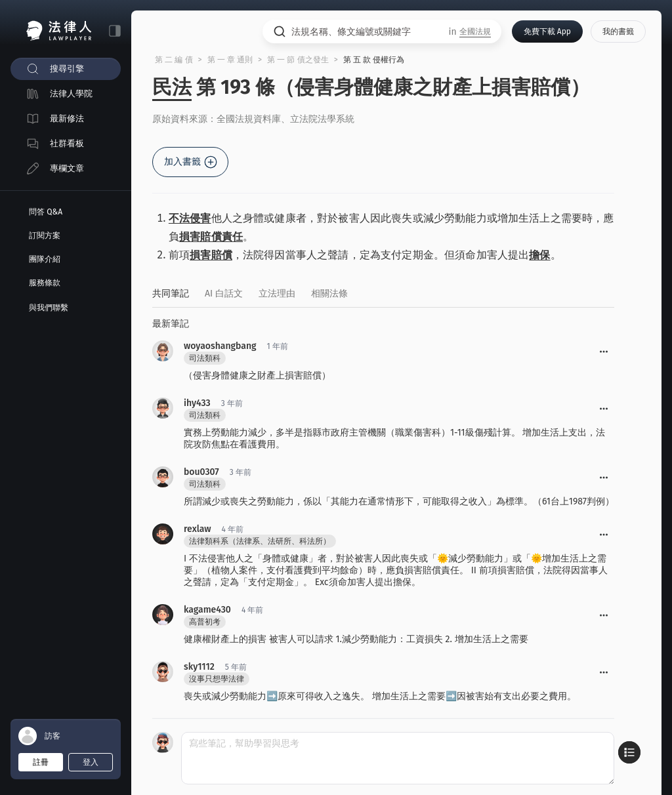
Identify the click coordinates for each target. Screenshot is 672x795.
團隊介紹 (45, 259)
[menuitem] (66, 69)
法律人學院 (71, 93)
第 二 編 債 (174, 60)
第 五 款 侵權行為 (374, 60)
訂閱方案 (45, 235)
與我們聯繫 (49, 308)
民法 (172, 87)
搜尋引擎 (67, 69)
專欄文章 (67, 168)
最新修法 (67, 118)
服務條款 (45, 283)
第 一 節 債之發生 (298, 60)
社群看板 (67, 143)
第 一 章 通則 (230, 60)
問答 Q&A (46, 212)
